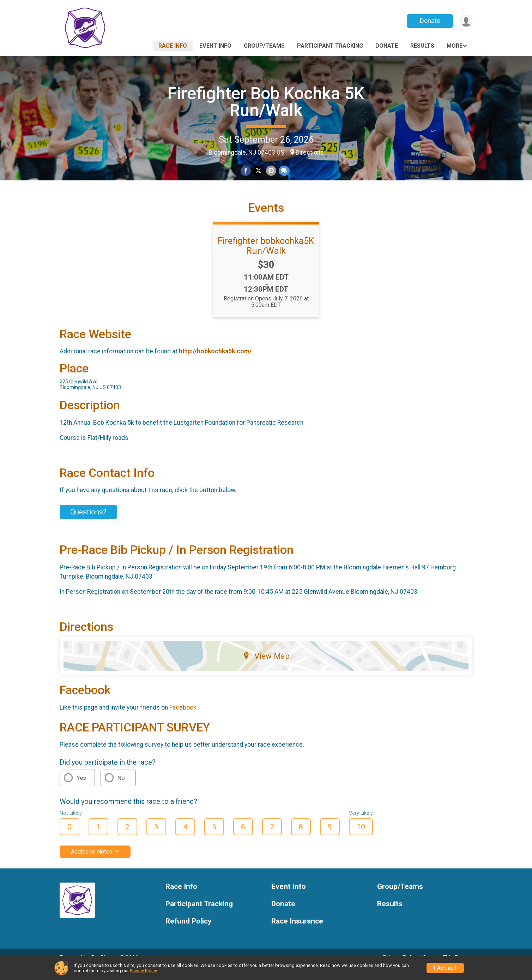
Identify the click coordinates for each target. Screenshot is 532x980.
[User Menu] (466, 21)
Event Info (215, 46)
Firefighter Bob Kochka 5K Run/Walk (266, 102)
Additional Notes (95, 861)
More (455, 46)
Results (422, 46)
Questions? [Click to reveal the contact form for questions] (88, 521)
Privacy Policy (143, 971)
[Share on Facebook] (246, 171)
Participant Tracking (330, 46)
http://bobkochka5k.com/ (215, 361)
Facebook (183, 717)
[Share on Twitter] (258, 171)
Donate (429, 21)
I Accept (445, 968)
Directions (310, 153)
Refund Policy (188, 931)
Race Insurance (297, 931)
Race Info (173, 46)
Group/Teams (264, 46)
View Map (266, 665)
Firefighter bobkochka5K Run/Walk (266, 255)
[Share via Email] (271, 171)
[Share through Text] (283, 171)
